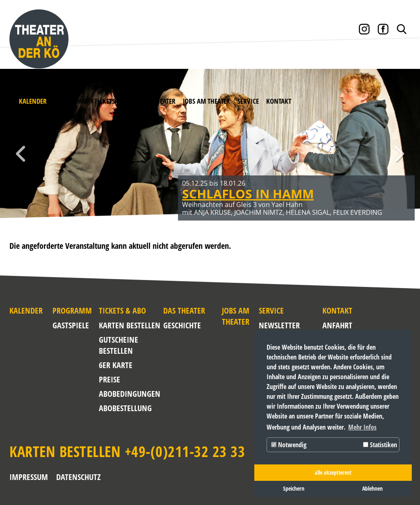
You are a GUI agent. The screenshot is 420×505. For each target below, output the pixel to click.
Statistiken (380, 445)
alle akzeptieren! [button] (333, 472)
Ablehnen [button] (372, 488)
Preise (110, 379)
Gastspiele (71, 325)
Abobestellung (125, 408)
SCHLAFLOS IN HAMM (248, 194)
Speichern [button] (294, 488)
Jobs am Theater (207, 101)
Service (248, 101)
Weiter (399, 154)
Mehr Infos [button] (362, 427)
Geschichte (182, 325)
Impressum (29, 477)
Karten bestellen (130, 325)
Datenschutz (79, 477)
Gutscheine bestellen (119, 345)
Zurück (21, 154)
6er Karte (116, 365)
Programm (71, 101)
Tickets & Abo (114, 101)
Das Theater (158, 101)
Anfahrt (329, 325)
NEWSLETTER (274, 325)
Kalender (33, 101)
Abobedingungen (130, 394)
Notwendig (289, 445)
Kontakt (279, 101)
